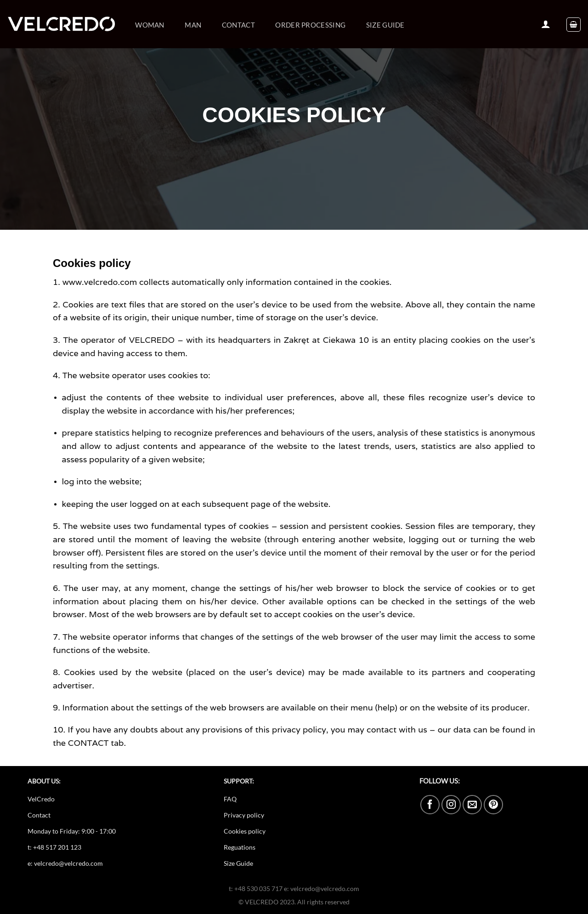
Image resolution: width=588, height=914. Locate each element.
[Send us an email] (472, 805)
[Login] (546, 24)
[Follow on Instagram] (451, 805)
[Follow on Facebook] (430, 805)
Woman (150, 25)
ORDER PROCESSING (310, 25)
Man (193, 25)
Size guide (385, 25)
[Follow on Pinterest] (493, 805)
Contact (238, 25)
